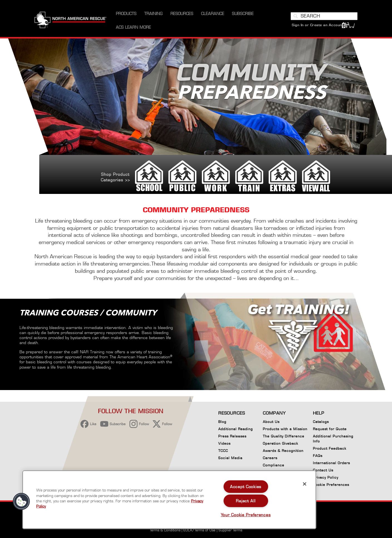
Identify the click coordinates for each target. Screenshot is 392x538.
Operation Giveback (280, 443)
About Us (271, 422)
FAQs (318, 456)
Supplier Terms (230, 530)
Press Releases (232, 436)
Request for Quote (330, 429)
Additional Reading (236, 429)
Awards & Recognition (283, 451)
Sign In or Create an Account (318, 25)
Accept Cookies (246, 487)
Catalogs (321, 422)
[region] (169, 500)
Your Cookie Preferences (246, 515)
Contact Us (323, 470)
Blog (222, 422)
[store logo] (70, 20)
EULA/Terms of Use (199, 530)
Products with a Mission (285, 429)
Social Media (230, 458)
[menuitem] (126, 14)
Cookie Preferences (331, 486)
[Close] (305, 484)
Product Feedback (330, 448)
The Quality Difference (284, 436)
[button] (21, 502)
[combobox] (324, 16)
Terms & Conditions (165, 530)
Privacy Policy (326, 477)
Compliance (274, 465)
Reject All (246, 501)
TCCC (223, 451)
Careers (270, 458)
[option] (196, 116)
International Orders (331, 463)
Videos (224, 443)
